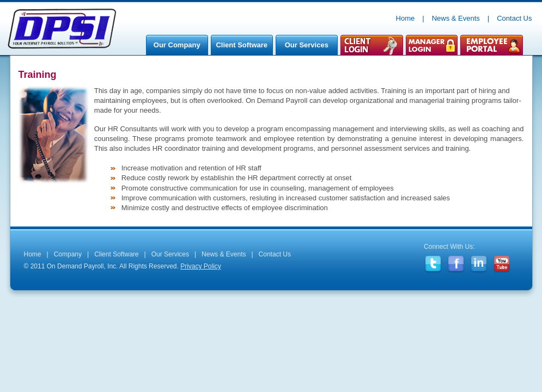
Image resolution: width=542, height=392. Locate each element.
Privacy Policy (201, 266)
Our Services (304, 48)
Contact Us (514, 18)
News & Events (456, 18)
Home (406, 18)
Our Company (174, 48)
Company (68, 254)
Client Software (239, 48)
